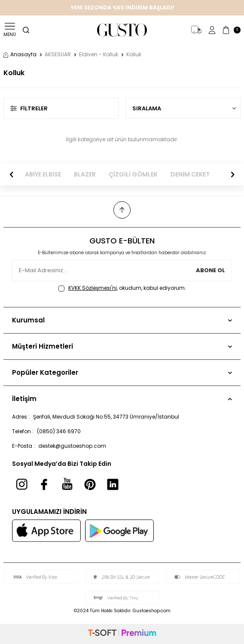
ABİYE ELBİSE (43, 175)
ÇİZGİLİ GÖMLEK (133, 175)
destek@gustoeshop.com (72, 446)
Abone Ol (210, 270)
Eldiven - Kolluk (99, 55)
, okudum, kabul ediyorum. (122, 288)
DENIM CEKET (190, 175)
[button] (12, 175)
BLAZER (85, 175)
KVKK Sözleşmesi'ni (93, 288)
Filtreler (29, 108)
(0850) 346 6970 (59, 431)
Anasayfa (20, 55)
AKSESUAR (58, 55)
